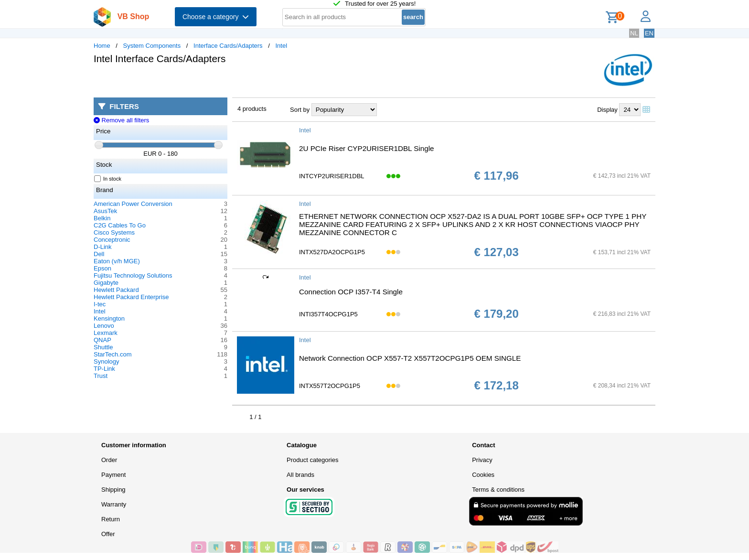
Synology (106, 361)
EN (649, 33)
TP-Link (104, 369)
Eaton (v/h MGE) (117, 261)
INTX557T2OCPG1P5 (330, 386)
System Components (152, 46)
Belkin (102, 218)
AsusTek (105, 211)
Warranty (114, 504)
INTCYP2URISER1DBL (332, 176)
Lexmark (106, 333)
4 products (252, 109)
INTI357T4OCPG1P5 (328, 314)
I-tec (100, 304)
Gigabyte (106, 283)
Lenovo (104, 326)
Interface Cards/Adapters (228, 46)
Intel (281, 46)
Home (102, 46)
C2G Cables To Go (120, 225)
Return (111, 519)
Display (607, 110)
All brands (300, 475)
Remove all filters (121, 120)
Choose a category (216, 17)
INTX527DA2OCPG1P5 (332, 252)
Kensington (109, 318)
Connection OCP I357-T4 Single (351, 292)
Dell (99, 254)
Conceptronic (112, 240)
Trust (101, 376)
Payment (113, 475)
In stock (108, 179)
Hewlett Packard (116, 290)
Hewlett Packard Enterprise (131, 297)
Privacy (482, 460)
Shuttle (103, 347)
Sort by (300, 110)
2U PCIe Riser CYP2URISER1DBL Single (367, 148)
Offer (108, 534)
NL (634, 33)
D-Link (103, 247)
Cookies (483, 475)
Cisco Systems (114, 232)
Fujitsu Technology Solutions (133, 275)
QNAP (102, 340)
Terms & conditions (498, 490)
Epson (102, 268)
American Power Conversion (133, 204)
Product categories (312, 460)
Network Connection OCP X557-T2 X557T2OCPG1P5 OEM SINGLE (410, 358)
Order (109, 460)
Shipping (113, 490)
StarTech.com (112, 354)
